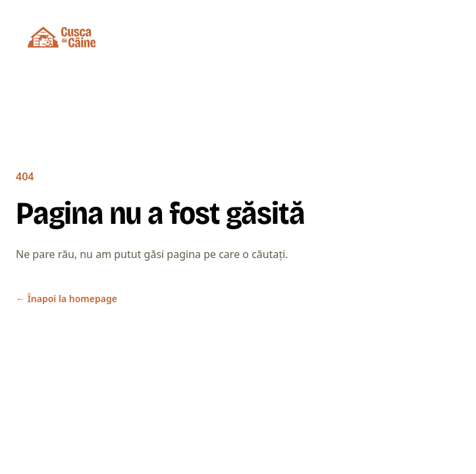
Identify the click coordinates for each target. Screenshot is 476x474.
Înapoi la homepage (66, 299)
